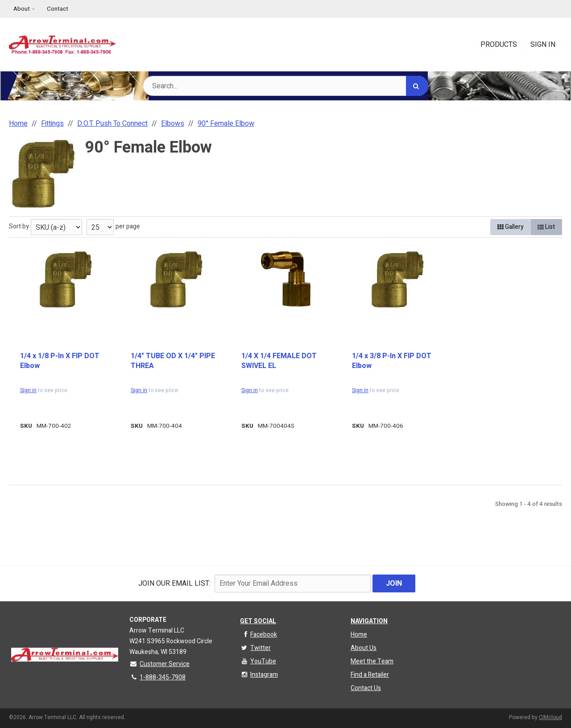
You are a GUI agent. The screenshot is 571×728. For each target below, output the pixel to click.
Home (359, 635)
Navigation (369, 621)
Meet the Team (372, 661)
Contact (58, 9)
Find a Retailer (370, 675)
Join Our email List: (174, 583)
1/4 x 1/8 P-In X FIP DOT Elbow (60, 361)
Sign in (28, 390)
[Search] (417, 86)
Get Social (258, 621)
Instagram (259, 675)
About (22, 9)
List (546, 227)
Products (499, 45)
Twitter (255, 648)
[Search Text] (285, 86)
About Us (364, 648)
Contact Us (366, 688)
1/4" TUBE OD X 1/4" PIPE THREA (173, 361)
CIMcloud (550, 717)
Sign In (543, 45)
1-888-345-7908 (157, 677)
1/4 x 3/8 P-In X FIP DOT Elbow (392, 361)
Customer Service (159, 664)
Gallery (511, 227)
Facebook (259, 635)
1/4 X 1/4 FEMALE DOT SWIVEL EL (279, 361)
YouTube (258, 661)
